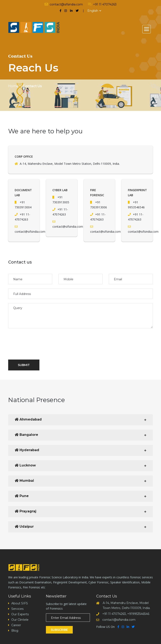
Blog (15, 631)
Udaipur (24, 526)
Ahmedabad (28, 419)
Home (13, 86)
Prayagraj (25, 511)
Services (17, 609)
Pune (22, 496)
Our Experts (20, 614)
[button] (147, 29)
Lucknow (25, 465)
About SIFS (20, 603)
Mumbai (24, 481)
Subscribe (59, 630)
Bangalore (26, 435)
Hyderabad (27, 450)
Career (16, 625)
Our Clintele (20, 620)
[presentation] (40, 341)
